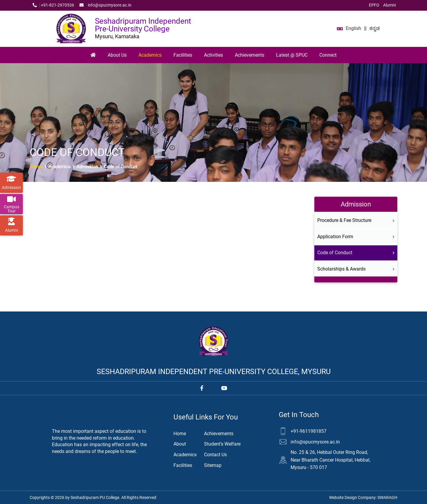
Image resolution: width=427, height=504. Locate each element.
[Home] (93, 55)
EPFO (374, 5)
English (353, 28)
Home (36, 167)
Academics (150, 55)
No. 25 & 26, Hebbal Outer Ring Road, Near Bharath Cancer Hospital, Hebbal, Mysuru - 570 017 (330, 460)
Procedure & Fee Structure (356, 220)
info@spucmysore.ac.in (105, 5)
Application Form (356, 237)
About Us (117, 55)
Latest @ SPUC (292, 55)
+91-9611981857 (309, 431)
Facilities (183, 55)
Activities (213, 55)
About (180, 444)
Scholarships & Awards (356, 269)
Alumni (389, 5)
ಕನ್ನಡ (375, 28)
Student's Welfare (222, 444)
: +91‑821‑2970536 (53, 5)
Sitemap (213, 465)
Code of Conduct (356, 253)
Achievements (250, 55)
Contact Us (215, 455)
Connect (328, 55)
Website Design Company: (363, 497)
